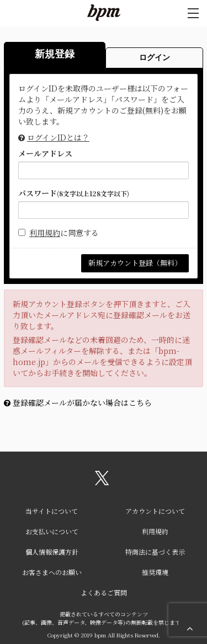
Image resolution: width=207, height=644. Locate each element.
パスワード (74, 193)
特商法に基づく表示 (155, 552)
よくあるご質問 (104, 592)
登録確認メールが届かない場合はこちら (82, 402)
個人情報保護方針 (52, 552)
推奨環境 (155, 572)
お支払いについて (52, 531)
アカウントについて (155, 511)
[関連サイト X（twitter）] (102, 482)
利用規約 (45, 233)
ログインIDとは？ (58, 137)
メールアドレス (45, 153)
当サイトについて (52, 511)
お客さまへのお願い (52, 572)
